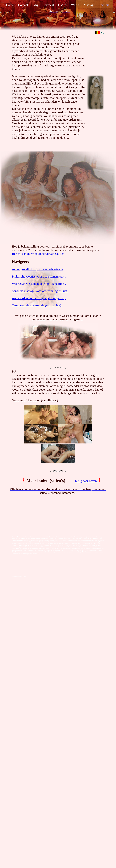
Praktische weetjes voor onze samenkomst (39, 276)
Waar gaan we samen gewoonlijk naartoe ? (39, 284)
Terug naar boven (88, 481)
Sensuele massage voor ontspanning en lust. (40, 291)
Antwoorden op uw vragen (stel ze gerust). (39, 298)
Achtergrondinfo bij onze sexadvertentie (37, 269)
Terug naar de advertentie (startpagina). (37, 305)
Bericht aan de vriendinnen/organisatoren (38, 254)
